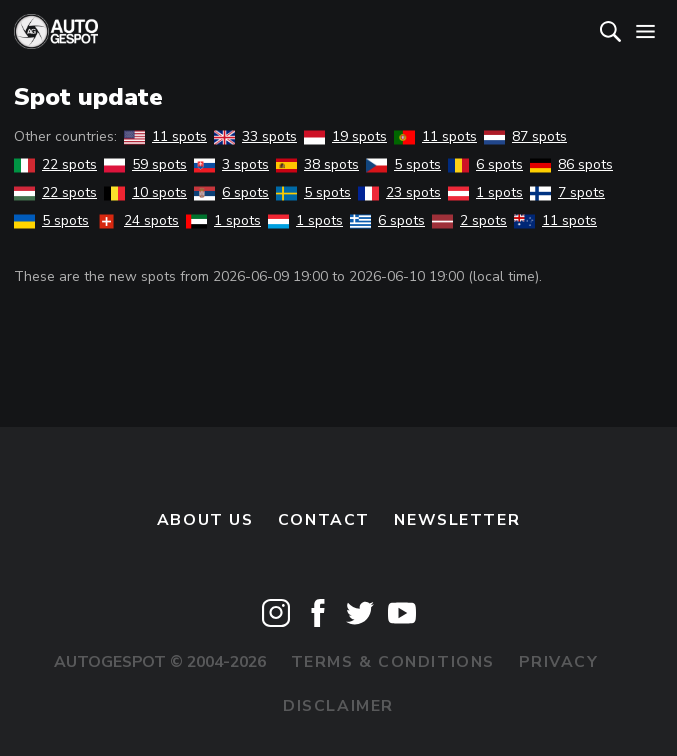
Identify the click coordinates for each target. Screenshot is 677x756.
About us (205, 520)
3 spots (231, 164)
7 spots (567, 192)
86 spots (571, 164)
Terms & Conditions (393, 662)
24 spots (137, 220)
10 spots (145, 192)
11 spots (165, 136)
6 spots (485, 164)
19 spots (345, 136)
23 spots (399, 192)
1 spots (485, 192)
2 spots (469, 220)
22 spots (55, 164)
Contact (324, 520)
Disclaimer (338, 706)
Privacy (558, 662)
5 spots (403, 164)
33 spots (255, 136)
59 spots (145, 164)
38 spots (317, 164)
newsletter (457, 520)
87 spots (525, 136)
